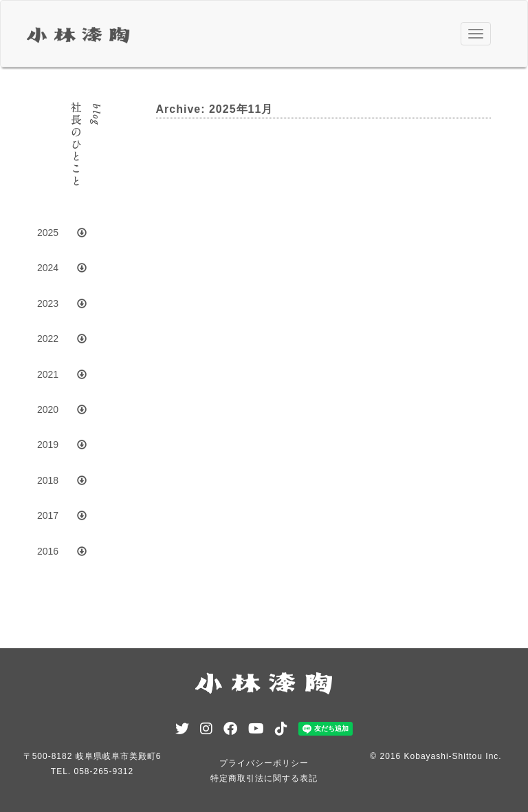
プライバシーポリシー (264, 763)
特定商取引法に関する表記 (264, 778)
